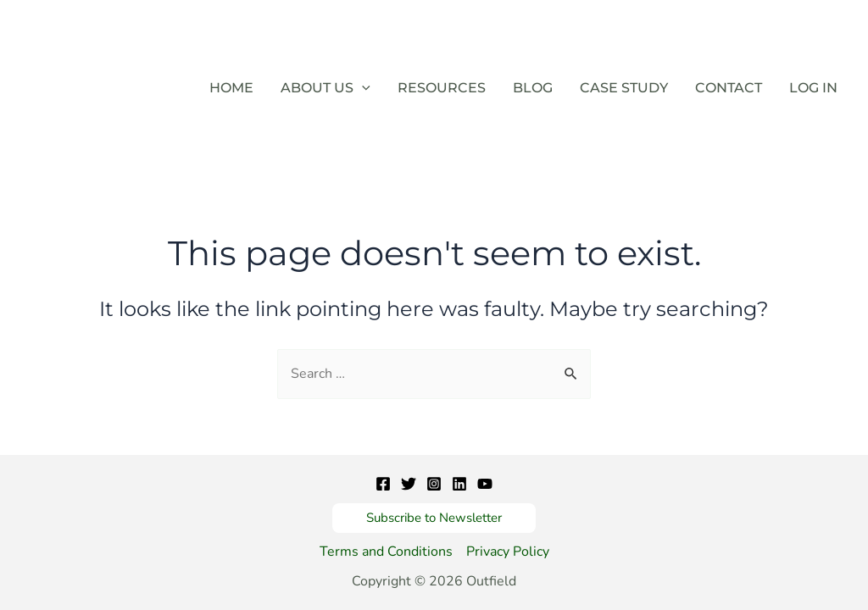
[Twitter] (409, 484)
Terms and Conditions (386, 552)
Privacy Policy (508, 552)
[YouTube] (485, 484)
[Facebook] (383, 484)
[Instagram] (434, 484)
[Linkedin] (459, 484)
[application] (362, 88)
